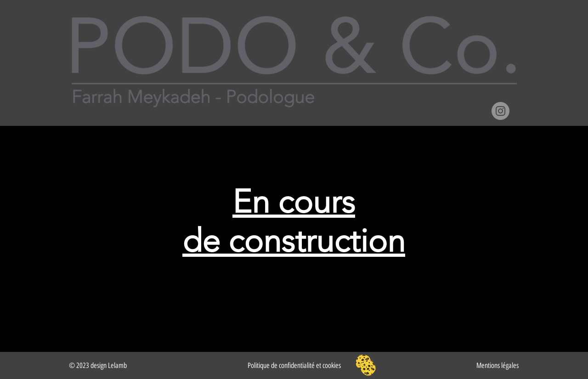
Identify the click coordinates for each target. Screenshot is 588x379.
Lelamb (117, 365)
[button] (366, 365)
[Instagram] (500, 111)
